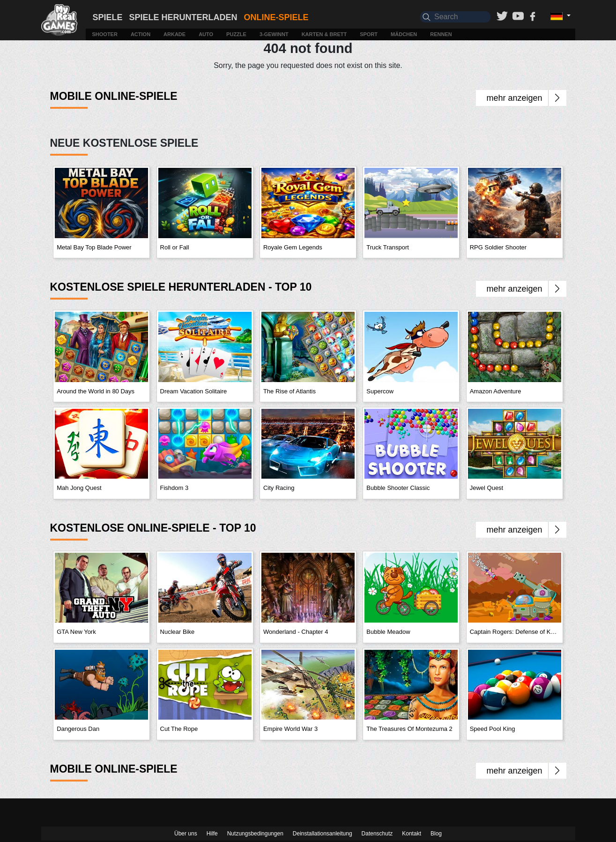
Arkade (174, 34)
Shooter (105, 34)
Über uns (186, 834)
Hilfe (212, 834)
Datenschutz (377, 834)
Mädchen (404, 34)
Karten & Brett (324, 34)
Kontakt (412, 834)
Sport (369, 34)
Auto (206, 34)
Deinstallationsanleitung (323, 834)
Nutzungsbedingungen (255, 834)
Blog (436, 834)
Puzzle (236, 34)
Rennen (441, 34)
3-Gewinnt (274, 34)
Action (141, 34)
